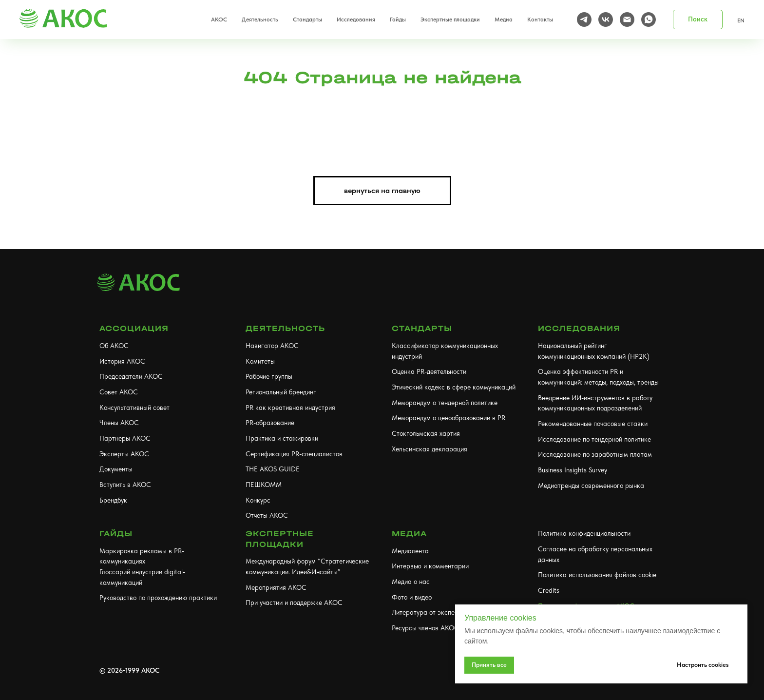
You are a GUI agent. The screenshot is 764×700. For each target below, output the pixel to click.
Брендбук (113, 500)
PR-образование (270, 423)
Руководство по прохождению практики (158, 598)
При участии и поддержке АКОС (294, 603)
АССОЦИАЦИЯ (134, 328)
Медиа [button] (504, 19)
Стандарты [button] (307, 19)
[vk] (606, 19)
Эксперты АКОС (124, 454)
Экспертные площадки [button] (450, 19)
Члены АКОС (119, 423)
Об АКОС (114, 346)
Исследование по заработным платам (595, 454)
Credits (549, 590)
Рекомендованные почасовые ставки (593, 424)
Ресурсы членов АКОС (425, 628)
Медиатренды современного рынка (591, 486)
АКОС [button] (219, 19)
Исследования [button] (356, 19)
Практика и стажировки (282, 438)
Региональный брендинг (281, 392)
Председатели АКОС (131, 376)
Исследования (579, 328)
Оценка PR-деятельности (429, 371)
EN (741, 20)
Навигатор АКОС (272, 346)
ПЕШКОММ (264, 485)
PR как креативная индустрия (290, 408)
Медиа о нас (411, 582)
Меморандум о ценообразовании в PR (449, 418)
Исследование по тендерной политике (594, 439)
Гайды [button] (398, 19)
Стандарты (422, 328)
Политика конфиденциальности (584, 533)
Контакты (540, 19)
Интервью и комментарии (430, 566)
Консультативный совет (134, 408)
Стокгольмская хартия (426, 433)
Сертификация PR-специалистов (294, 454)
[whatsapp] (649, 19)
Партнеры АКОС (125, 438)
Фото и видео (412, 597)
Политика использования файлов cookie (597, 575)
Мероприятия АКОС (276, 587)
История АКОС (122, 361)
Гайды (116, 534)
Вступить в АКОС (125, 485)
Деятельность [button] (260, 19)
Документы (116, 469)
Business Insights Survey (573, 470)
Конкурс (258, 500)
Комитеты (260, 361)
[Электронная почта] (627, 19)
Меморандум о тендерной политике (445, 403)
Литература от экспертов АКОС (440, 612)
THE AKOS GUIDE (273, 469)
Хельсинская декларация (430, 449)
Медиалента (410, 551)
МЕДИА (409, 534)
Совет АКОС (119, 392)
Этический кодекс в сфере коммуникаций (454, 387)
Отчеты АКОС (267, 515)
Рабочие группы (269, 376)
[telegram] (584, 19)
